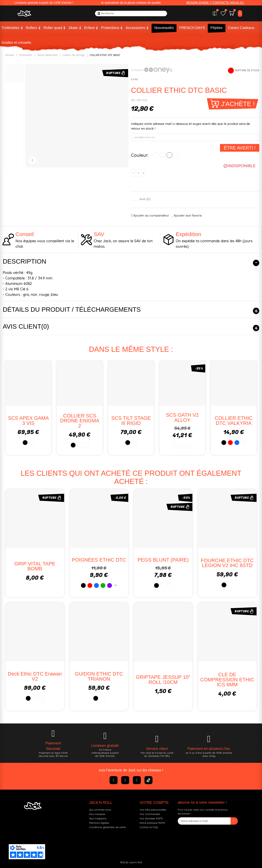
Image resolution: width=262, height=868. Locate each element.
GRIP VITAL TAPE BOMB (35, 566)
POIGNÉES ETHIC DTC (99, 560)
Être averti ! (240, 148)
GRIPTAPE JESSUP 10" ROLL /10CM (163, 680)
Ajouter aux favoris (188, 215)
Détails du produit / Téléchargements (72, 309)
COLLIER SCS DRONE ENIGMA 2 (80, 421)
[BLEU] (169, 155)
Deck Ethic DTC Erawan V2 (35, 676)
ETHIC (135, 79)
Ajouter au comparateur (151, 215)
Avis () (145, 199)
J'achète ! (238, 104)
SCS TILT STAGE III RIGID (131, 421)
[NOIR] (156, 155)
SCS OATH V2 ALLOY (182, 418)
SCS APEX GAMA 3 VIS (28, 421)
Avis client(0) (26, 326)
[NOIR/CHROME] (176, 155)
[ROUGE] (162, 155)
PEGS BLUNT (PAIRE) (163, 560)
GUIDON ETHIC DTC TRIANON (99, 676)
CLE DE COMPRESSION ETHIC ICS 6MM (227, 680)
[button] (215, 3)
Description (24, 261)
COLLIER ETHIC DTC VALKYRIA (234, 421)
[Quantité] (138, 173)
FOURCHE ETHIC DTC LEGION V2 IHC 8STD (227, 563)
